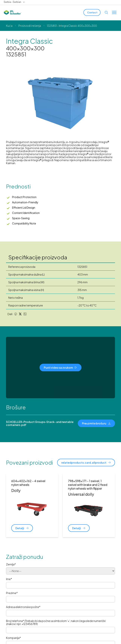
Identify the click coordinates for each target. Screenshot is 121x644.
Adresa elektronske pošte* (23, 607)
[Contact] (92, 12)
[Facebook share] (16, 314)
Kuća (9, 26)
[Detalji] (22, 528)
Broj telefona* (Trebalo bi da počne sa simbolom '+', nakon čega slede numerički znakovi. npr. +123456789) (56, 622)
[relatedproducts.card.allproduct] (86, 463)
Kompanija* (13, 638)
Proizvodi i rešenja (30, 26)
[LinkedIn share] (25, 314)
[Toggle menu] (114, 12)
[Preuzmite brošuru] (96, 423)
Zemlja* (11, 564)
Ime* (9, 579)
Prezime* (12, 593)
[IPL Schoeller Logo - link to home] (13, 12)
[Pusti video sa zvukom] (61, 368)
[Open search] (106, 12)
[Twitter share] (20, 314)
